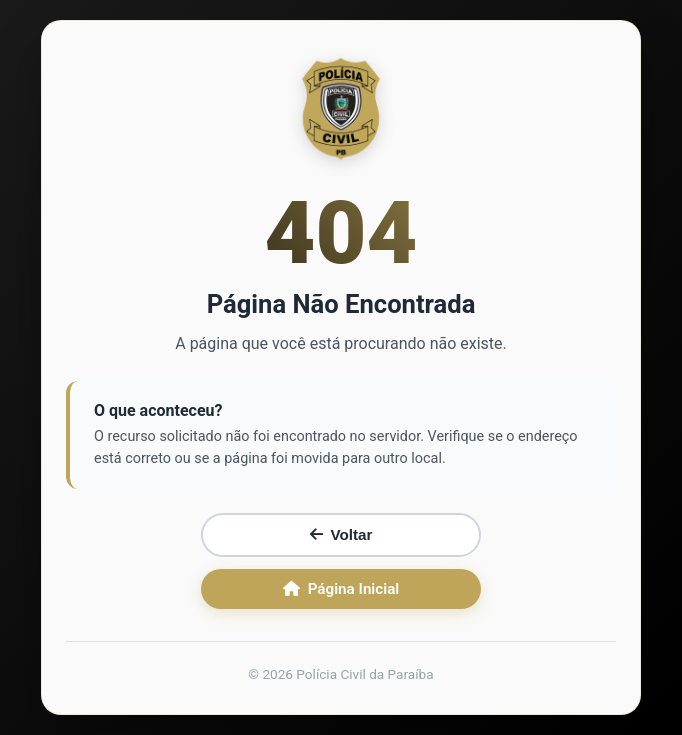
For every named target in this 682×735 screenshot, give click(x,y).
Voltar (341, 534)
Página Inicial (341, 589)
